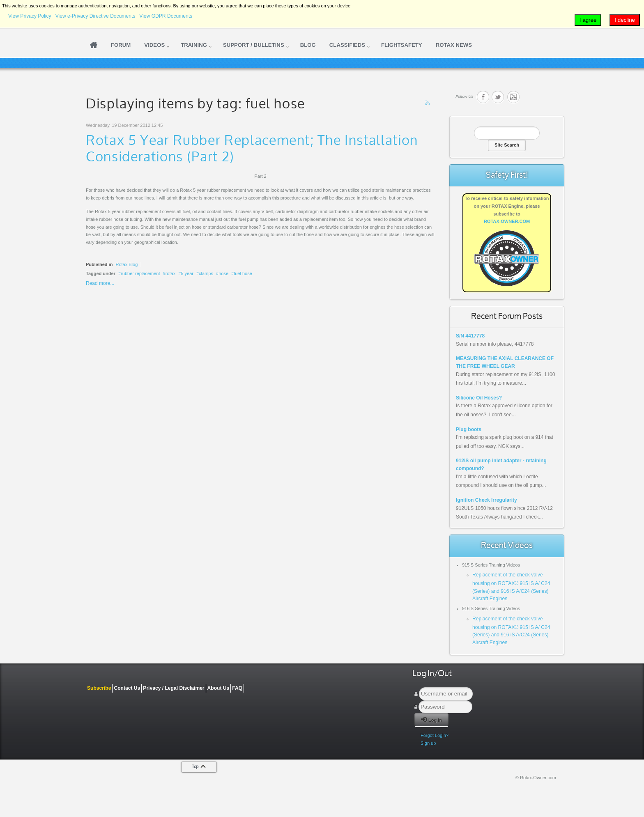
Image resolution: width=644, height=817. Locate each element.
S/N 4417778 (470, 336)
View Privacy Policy (30, 16)
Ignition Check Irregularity (486, 500)
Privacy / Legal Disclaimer (174, 688)
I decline (625, 20)
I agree (588, 20)
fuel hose (243, 273)
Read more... (100, 283)
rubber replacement (140, 273)
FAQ (237, 688)
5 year (187, 273)
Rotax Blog (126, 264)
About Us (218, 688)
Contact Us (127, 688)
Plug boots (469, 429)
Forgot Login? (435, 735)
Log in (431, 719)
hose (223, 273)
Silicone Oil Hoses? (479, 398)
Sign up (428, 743)
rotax (170, 273)
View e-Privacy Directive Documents (95, 16)
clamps (206, 273)
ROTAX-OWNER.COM (507, 221)
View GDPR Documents (166, 16)
